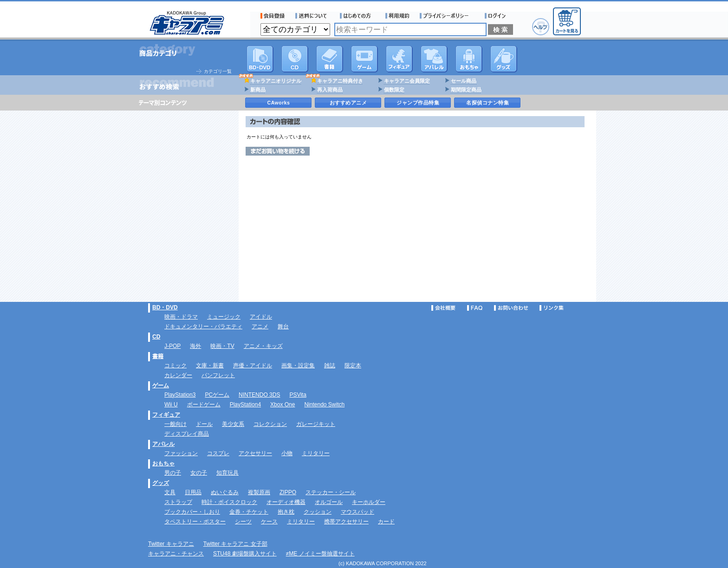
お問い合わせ (511, 308)
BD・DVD (165, 307)
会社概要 (443, 308)
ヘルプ (541, 27)
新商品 (258, 90)
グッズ (504, 59)
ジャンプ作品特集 (418, 103)
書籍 (330, 59)
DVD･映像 (260, 59)
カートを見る (567, 21)
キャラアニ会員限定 (407, 81)
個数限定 (394, 90)
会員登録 (273, 16)
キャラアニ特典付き (340, 81)
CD (295, 59)
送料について (312, 16)
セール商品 (464, 81)
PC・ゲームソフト (364, 59)
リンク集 (552, 308)
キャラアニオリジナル (276, 81)
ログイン (497, 16)
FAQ (475, 308)
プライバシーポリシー (447, 16)
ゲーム (161, 385)
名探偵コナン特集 (487, 103)
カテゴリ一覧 (218, 71)
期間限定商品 (466, 90)
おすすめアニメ (348, 103)
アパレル (434, 59)
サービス (357, 16)
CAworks (279, 103)
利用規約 (397, 16)
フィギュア (399, 59)
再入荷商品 (330, 90)
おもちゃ (469, 59)
